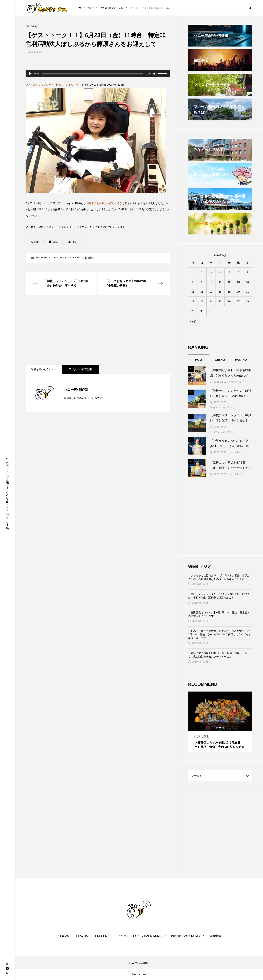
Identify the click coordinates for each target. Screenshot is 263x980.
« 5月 (193, 322)
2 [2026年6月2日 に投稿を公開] (202, 272)
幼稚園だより (236, 382)
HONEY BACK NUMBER (149, 936)
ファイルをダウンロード (40, 85)
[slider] (93, 74)
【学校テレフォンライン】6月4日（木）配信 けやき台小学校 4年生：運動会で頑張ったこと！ (219, 596)
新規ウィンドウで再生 (68, 85)
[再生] (30, 74)
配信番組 (89, 258)
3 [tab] (224, 728)
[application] (98, 74)
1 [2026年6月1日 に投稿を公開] (193, 272)
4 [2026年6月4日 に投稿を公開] (220, 272)
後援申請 (215, 936)
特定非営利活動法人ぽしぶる (103, 203)
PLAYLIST (83, 936)
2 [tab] (220, 728)
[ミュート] (155, 74)
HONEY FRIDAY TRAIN (47, 258)
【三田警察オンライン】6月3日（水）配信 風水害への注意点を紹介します (219, 614)
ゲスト (63, 258)
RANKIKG (121, 936)
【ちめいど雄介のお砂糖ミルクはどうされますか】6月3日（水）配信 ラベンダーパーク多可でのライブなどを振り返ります (220, 635)
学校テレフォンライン (223, 407)
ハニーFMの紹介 (139, 963)
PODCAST (64, 936)
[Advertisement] (98, 330)
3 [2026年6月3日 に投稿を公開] (211, 272)
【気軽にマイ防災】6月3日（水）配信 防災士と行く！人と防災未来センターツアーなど (218, 655)
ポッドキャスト (76, 258)
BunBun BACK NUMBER (187, 936)
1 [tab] (217, 728)
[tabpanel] (220, 722)
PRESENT (102, 936)
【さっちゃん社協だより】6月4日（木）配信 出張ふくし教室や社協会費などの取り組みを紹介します (219, 577)
